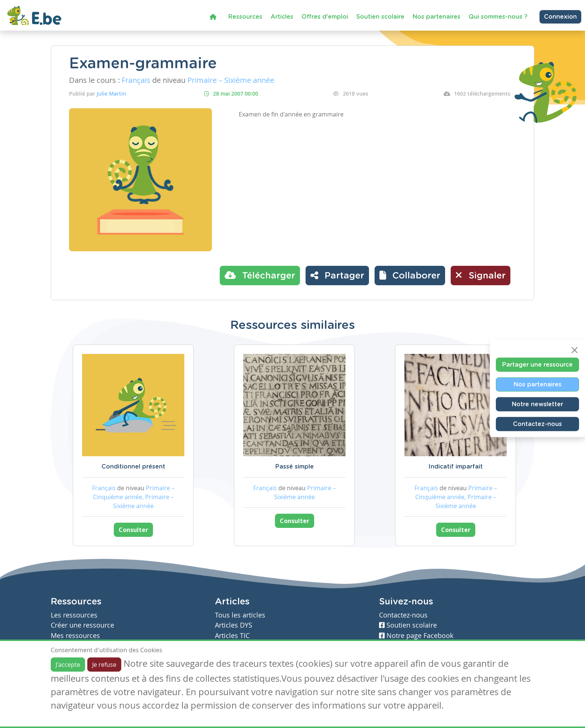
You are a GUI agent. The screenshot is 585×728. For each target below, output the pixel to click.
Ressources (245, 17)
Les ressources (74, 615)
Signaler (481, 275)
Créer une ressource (82, 625)
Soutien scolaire (380, 17)
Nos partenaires (437, 17)
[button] (410, 276)
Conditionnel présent (133, 467)
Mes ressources (75, 636)
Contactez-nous (537, 424)
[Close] (575, 350)
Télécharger (260, 275)
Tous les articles (240, 615)
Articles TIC (232, 636)
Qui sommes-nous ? (498, 17)
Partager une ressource (537, 365)
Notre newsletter (537, 404)
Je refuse (104, 665)
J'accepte (68, 665)
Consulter (133, 530)
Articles (282, 17)
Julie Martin (111, 94)
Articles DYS (234, 625)
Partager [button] (337, 275)
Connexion (560, 17)
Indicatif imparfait (456, 467)
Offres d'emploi (325, 17)
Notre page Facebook (416, 636)
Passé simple (295, 467)
